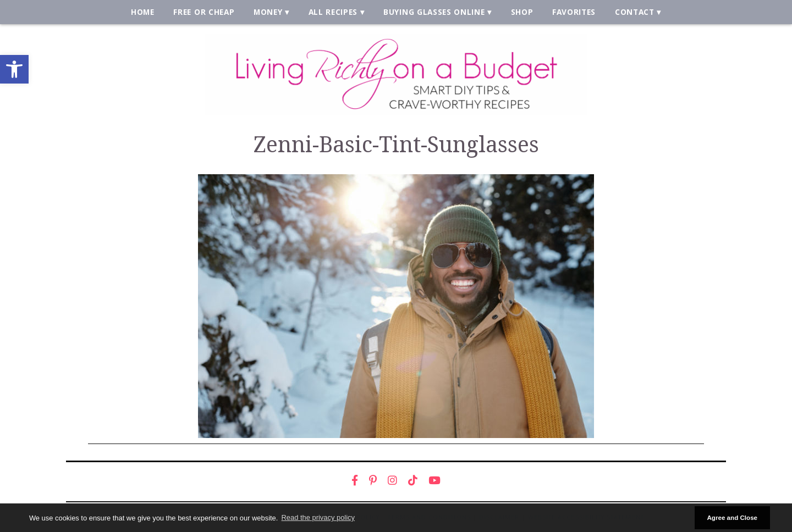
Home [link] (143, 12)
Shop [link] (522, 12)
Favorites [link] (574, 12)
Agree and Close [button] (732, 517)
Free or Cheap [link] (204, 12)
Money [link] (268, 12)
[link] (14, 69)
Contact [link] (635, 12)
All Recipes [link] (333, 12)
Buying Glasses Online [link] (434, 12)
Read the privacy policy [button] (318, 517)
